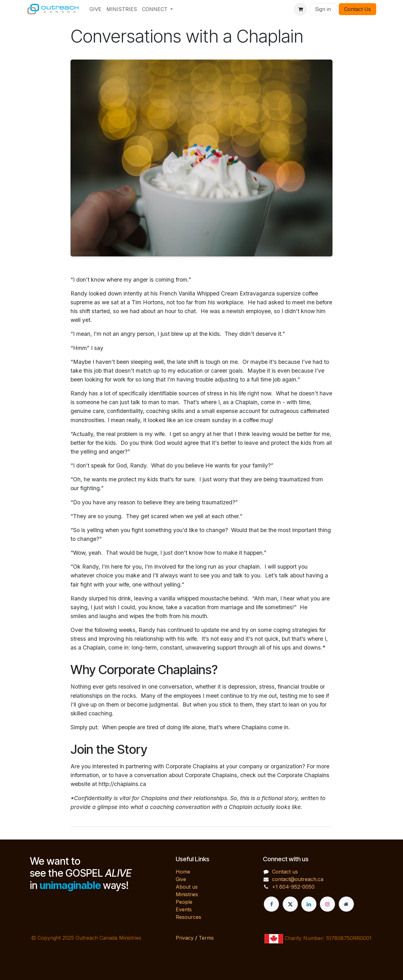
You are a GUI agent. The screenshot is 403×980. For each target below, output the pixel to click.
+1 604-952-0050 (293, 887)
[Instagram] (327, 904)
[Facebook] (271, 904)
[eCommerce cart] (300, 9)
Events (184, 909)
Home (183, 872)
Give (181, 879)
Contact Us (358, 9)
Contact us (285, 872)
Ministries (187, 894)
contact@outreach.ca (298, 879)
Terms (206, 938)
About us (187, 887)
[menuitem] (95, 9)
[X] (290, 904)
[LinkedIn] (309, 904)
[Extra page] (346, 904)
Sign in (323, 9)
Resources (188, 917)
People (184, 902)
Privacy (185, 938)
